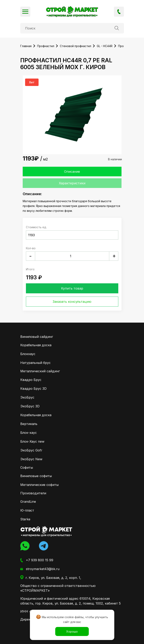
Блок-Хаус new (32, 441)
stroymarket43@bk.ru (40, 569)
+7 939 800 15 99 (119, 12)
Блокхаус (28, 354)
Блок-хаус (29, 433)
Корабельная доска (36, 345)
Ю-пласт (27, 510)
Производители (33, 493)
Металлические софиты (39, 485)
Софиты (27, 467)
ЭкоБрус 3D (30, 406)
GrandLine (28, 502)
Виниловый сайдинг (37, 337)
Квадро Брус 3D (33, 389)
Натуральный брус (35, 363)
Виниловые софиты (36, 476)
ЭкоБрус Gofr (31, 450)
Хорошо (72, 631)
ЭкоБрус (27, 397)
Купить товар (72, 288)
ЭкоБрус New (31, 459)
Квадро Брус (31, 380)
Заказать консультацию (72, 302)
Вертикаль (29, 424)
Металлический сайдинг (40, 371)
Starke (25, 519)
